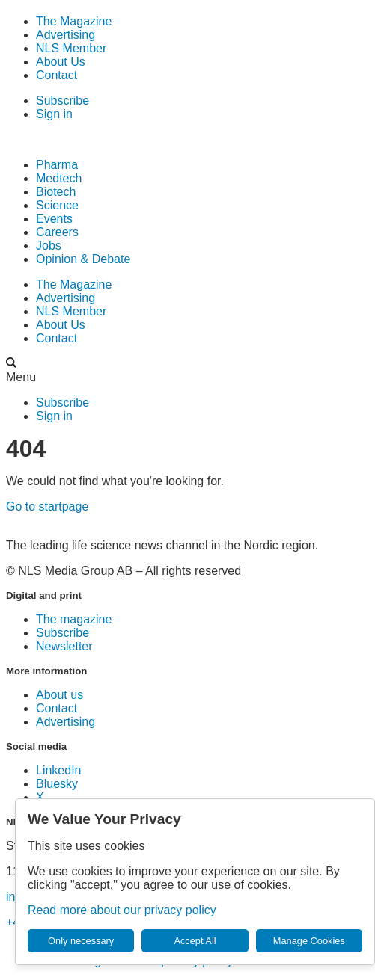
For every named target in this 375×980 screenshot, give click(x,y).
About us (60, 695)
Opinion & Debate (83, 259)
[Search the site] (11, 364)
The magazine (74, 619)
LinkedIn (59, 770)
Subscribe (62, 101)
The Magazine (74, 21)
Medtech (59, 178)
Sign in (54, 114)
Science (57, 205)
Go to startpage (47, 506)
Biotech (56, 192)
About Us (61, 62)
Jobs (49, 246)
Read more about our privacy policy (122, 910)
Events (54, 219)
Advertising (65, 35)
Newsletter (64, 646)
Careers (57, 232)
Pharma (57, 165)
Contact (57, 75)
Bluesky (57, 784)
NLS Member (71, 48)
